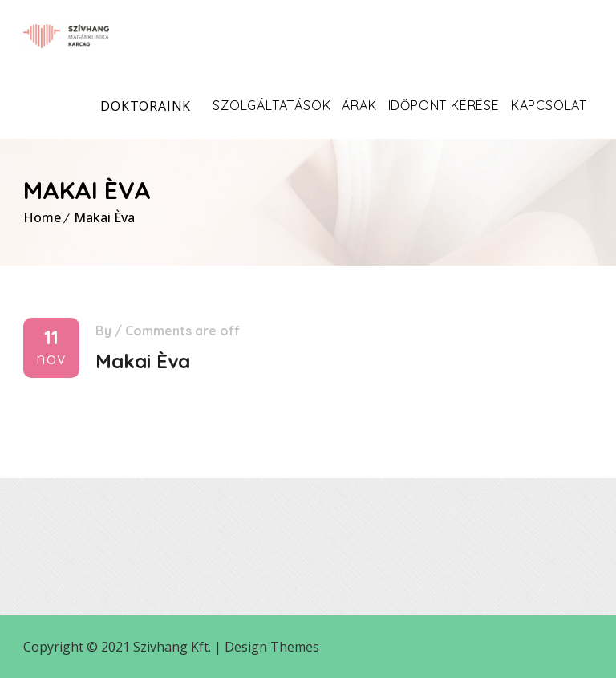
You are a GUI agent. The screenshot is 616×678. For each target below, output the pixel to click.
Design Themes (272, 647)
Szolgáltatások (272, 105)
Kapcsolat (549, 105)
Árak (359, 105)
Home (42, 217)
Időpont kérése (444, 105)
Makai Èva (104, 217)
